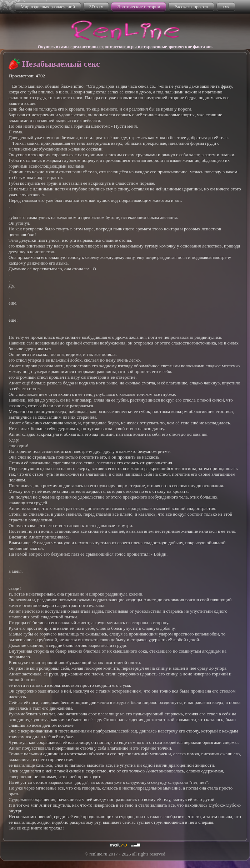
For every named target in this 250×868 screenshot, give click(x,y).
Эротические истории (139, 7)
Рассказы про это (191, 7)
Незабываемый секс (61, 64)
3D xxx (96, 7)
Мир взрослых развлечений (48, 7)
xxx (226, 7)
